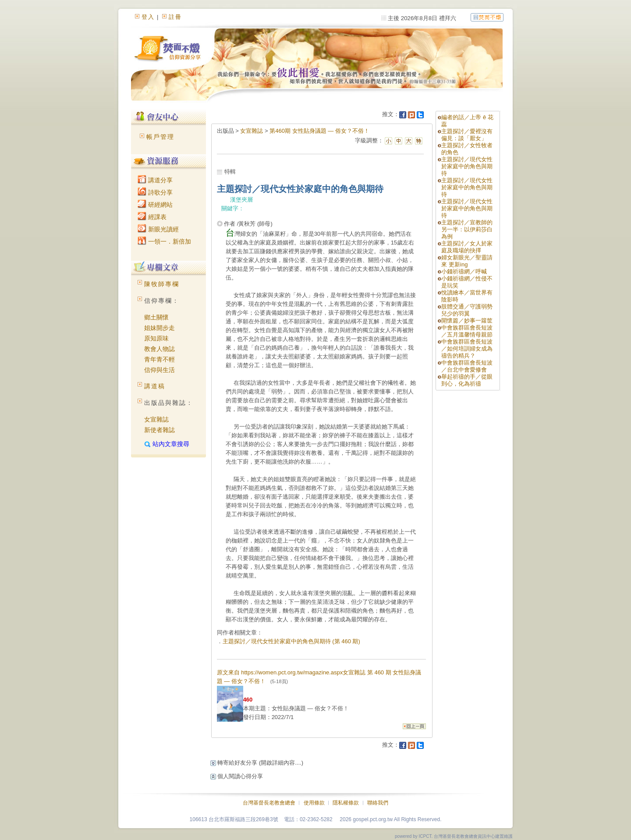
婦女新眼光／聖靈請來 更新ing (467, 261)
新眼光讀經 (158, 229)
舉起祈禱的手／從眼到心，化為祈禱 (467, 380)
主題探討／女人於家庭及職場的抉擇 (467, 247)
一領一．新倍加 (164, 241)
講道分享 (155, 180)
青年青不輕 (160, 359)
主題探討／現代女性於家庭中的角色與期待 (467, 166)
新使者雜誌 (160, 430)
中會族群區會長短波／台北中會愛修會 (467, 366)
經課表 (152, 217)
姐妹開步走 (160, 328)
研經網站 (155, 205)
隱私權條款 (346, 803)
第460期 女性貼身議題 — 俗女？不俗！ (319, 131)
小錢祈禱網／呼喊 (464, 271)
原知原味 (156, 338)
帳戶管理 (160, 137)
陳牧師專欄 (162, 284)
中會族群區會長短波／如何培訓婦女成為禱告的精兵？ (467, 349)
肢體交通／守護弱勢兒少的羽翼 (467, 310)
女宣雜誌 (156, 419)
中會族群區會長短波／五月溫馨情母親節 (467, 331)
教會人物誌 (160, 349)
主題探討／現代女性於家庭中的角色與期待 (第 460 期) (291, 641)
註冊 (175, 17)
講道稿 (155, 386)
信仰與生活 (160, 370)
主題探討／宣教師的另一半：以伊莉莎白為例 (467, 229)
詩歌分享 (155, 192)
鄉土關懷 (156, 317)
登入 (148, 17)
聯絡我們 (378, 803)
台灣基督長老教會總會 (269, 803)
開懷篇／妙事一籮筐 (467, 321)
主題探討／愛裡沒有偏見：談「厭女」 (467, 135)
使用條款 (314, 803)
